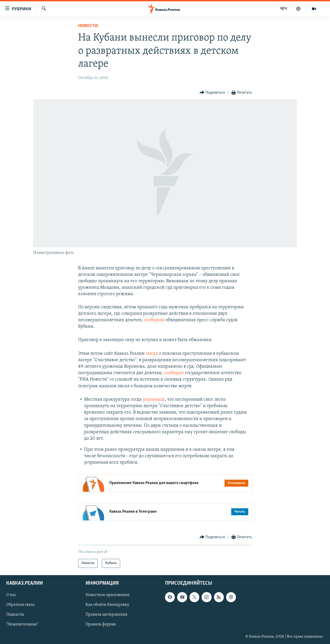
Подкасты (15, 615)
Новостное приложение (108, 595)
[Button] (212, 93)
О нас (11, 595)
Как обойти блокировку (107, 605)
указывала (154, 400)
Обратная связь (20, 605)
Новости (88, 26)
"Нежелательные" (22, 624)
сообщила (154, 320)
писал (152, 354)
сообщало (174, 373)
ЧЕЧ (283, 9)
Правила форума (101, 624)
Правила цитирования (106, 615)
